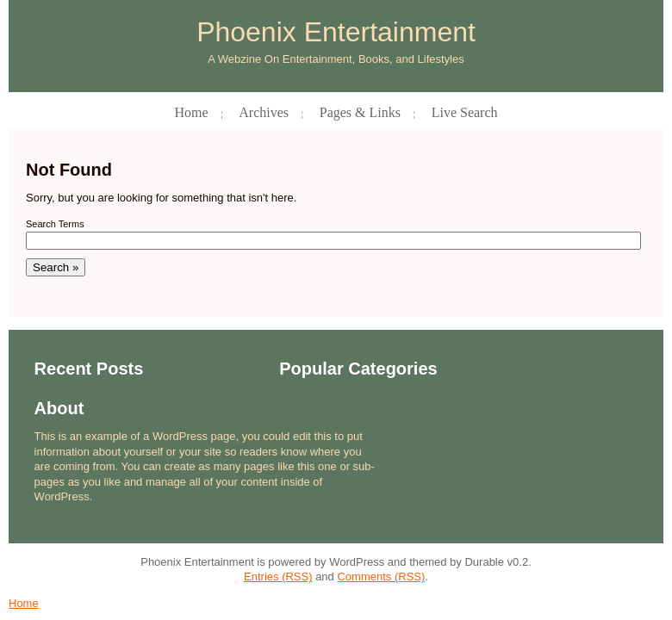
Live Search (465, 112)
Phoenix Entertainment (336, 32)
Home (191, 112)
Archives (264, 112)
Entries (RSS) (278, 577)
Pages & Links (360, 112)
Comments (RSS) (381, 577)
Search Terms (55, 224)
